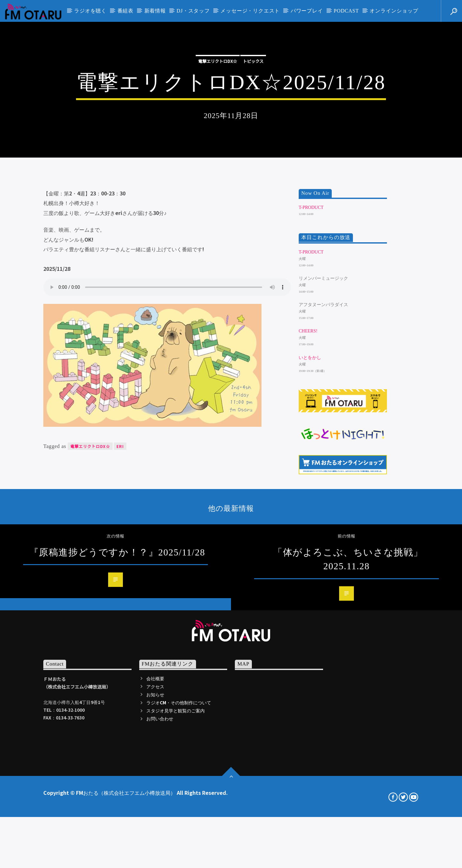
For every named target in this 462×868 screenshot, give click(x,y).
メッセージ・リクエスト (250, 11)
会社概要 (155, 847)
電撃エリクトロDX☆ (218, 138)
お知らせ (155, 863)
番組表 (125, 11)
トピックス (253, 138)
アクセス (155, 855)
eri (120, 615)
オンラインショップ (394, 11)
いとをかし (310, 526)
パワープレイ (307, 11)
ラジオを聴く (90, 11)
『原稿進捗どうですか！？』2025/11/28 (117, 721)
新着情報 (155, 11)
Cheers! (308, 500)
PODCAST (346, 11)
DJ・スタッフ (193, 11)
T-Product (311, 376)
